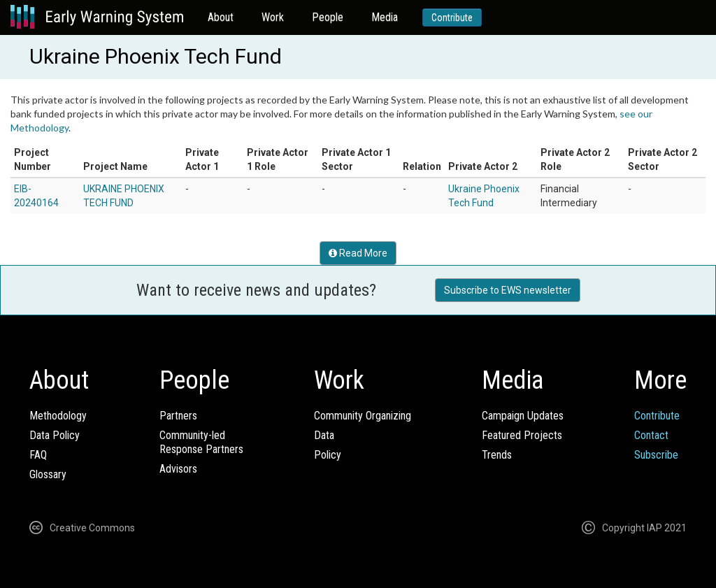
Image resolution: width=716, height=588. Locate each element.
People (328, 17)
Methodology (58, 416)
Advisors (178, 469)
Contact (651, 435)
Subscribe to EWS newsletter (508, 290)
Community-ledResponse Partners (201, 442)
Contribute (452, 17)
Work (273, 17)
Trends (497, 455)
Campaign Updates (523, 416)
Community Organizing (363, 416)
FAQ (38, 455)
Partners (178, 416)
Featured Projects (522, 435)
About (221, 17)
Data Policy (55, 435)
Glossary (48, 474)
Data (324, 435)
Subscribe (656, 455)
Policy (328, 455)
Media (385, 17)
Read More (358, 253)
